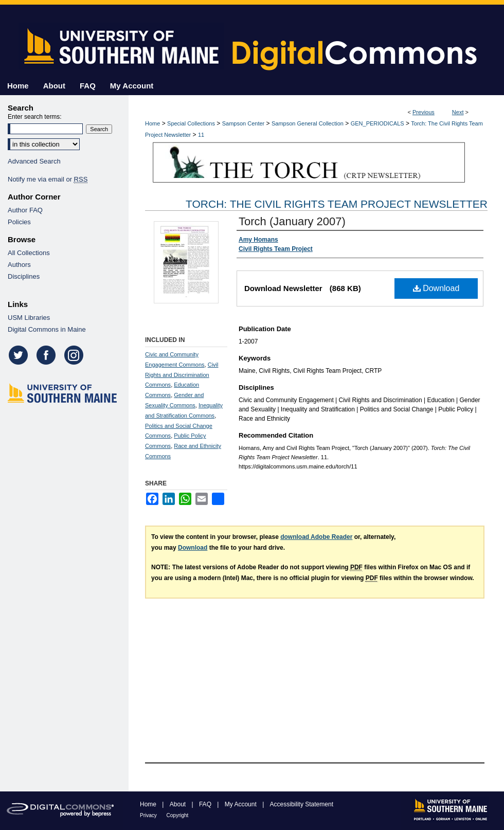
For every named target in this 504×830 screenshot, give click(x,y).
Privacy (149, 815)
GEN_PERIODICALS (377, 123)
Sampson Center (244, 123)
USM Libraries (29, 318)
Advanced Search (34, 161)
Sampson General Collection (308, 123)
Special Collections (191, 123)
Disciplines (24, 276)
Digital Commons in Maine (47, 329)
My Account (241, 804)
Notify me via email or (48, 179)
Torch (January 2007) (292, 221)
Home (152, 123)
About (179, 804)
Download (436, 288)
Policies (19, 222)
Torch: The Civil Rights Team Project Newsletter (337, 204)
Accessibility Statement (302, 804)
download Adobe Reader (316, 537)
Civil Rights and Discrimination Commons (182, 375)
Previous (424, 112)
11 (201, 135)
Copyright (178, 815)
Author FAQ (25, 210)
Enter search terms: (35, 117)
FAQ (206, 804)
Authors (19, 265)
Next (458, 112)
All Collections (29, 253)
